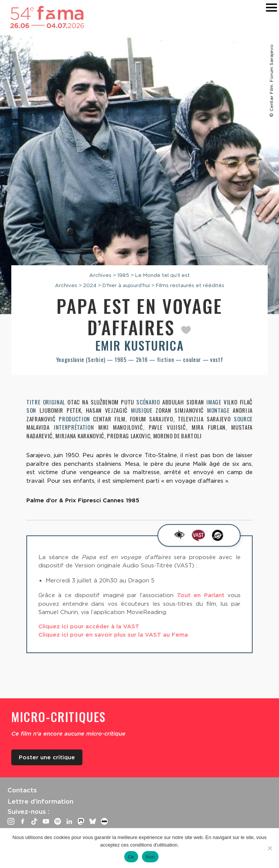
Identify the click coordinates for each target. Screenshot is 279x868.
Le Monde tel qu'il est (162, 275)
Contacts (22, 790)
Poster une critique (47, 757)
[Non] (270, 848)
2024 (90, 285)
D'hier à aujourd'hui (126, 285)
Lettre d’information (40, 801)
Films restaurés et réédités (190, 285)
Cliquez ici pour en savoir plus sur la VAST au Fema (113, 635)
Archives (100, 275)
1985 (123, 275)
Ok (131, 857)
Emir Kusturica (139, 345)
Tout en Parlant (201, 595)
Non (150, 857)
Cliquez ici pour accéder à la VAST (89, 626)
